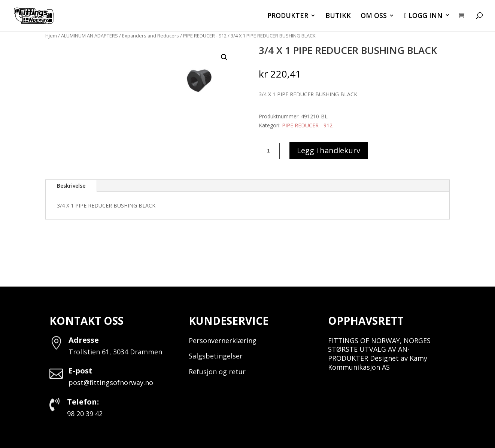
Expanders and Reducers (151, 36)
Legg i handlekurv (329, 150)
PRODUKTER (288, 16)
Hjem (51, 36)
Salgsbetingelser (216, 356)
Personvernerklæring (223, 340)
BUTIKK (338, 16)
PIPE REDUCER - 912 (205, 36)
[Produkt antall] (269, 151)
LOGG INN (423, 16)
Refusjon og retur (217, 372)
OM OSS (374, 16)
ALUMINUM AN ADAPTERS (89, 36)
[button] (224, 57)
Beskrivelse (71, 186)
